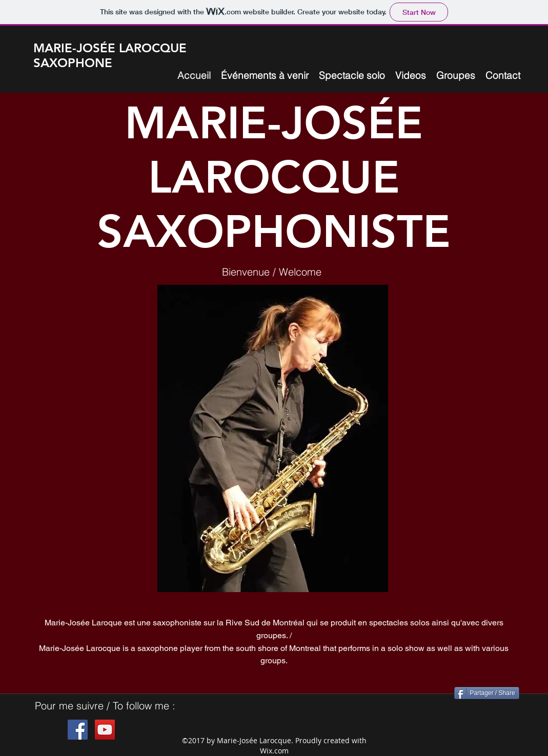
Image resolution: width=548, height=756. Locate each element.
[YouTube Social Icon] (105, 730)
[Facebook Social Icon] (78, 730)
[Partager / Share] (487, 693)
